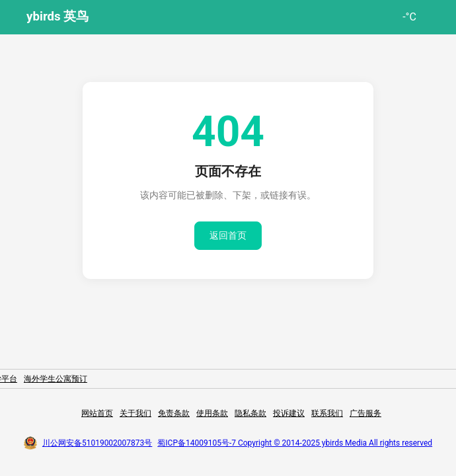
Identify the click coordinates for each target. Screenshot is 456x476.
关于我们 (135, 413)
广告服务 (365, 413)
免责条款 (174, 413)
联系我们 (327, 413)
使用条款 (212, 413)
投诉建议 (289, 413)
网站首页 (97, 413)
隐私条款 (250, 413)
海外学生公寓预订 (56, 379)
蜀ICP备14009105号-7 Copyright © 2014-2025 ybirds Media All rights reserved (295, 443)
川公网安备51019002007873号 (97, 443)
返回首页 (228, 235)
